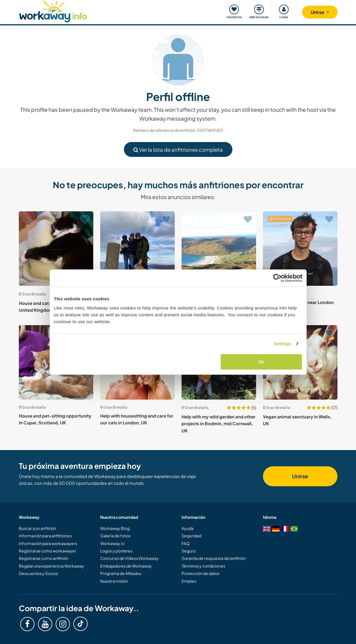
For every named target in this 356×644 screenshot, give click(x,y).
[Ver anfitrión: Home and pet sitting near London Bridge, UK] (300, 249)
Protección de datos (201, 573)
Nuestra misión (114, 581)
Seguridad (191, 536)
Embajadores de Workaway (126, 566)
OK (261, 362)
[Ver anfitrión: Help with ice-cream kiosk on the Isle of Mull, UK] (219, 249)
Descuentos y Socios (38, 573)
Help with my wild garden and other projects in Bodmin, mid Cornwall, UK (219, 424)
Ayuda (188, 528)
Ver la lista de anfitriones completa (178, 150)
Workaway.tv (112, 543)
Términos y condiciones (203, 566)
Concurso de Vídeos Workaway (129, 558)
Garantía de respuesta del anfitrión (214, 558)
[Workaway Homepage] (53, 11)
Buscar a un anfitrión (37, 528)
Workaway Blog (115, 528)
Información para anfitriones (45, 536)
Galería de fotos (115, 536)
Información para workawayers (48, 543)
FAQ (186, 543)
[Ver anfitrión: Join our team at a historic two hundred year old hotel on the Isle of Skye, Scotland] (137, 249)
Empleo (189, 581)
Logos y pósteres (116, 551)
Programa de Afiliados (121, 573)
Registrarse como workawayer (48, 551)
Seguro (189, 551)
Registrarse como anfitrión (44, 558)
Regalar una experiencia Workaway (52, 566)
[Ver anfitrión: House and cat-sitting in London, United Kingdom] (56, 249)
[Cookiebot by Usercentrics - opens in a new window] (277, 278)
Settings (283, 344)
